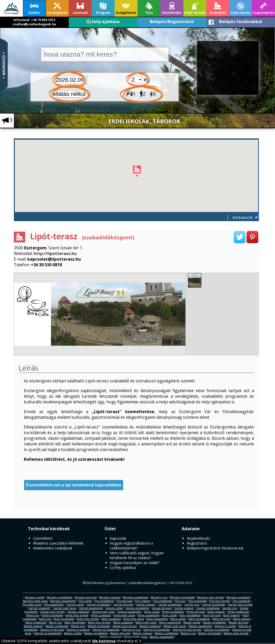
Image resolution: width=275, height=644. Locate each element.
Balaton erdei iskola (136, 637)
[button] (137, 172)
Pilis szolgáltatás (163, 601)
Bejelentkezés (198, 538)
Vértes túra (33, 615)
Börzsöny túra (159, 597)
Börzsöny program (110, 597)
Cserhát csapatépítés (91, 608)
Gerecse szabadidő (78, 612)
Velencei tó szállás (225, 626)
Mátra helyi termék (99, 622)
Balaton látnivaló (120, 633)
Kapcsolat (118, 538)
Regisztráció (197, 543)
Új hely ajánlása (103, 22)
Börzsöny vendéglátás (60, 597)
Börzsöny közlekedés (182, 597)
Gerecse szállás (114, 608)
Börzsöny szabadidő (238, 597)
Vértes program (216, 612)
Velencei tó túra (131, 630)
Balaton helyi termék (236, 633)
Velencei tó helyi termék (187, 630)
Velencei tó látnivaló (52, 630)
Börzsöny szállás (35, 597)
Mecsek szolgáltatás (57, 626)
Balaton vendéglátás (96, 633)
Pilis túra (180, 601)
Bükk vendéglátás (190, 615)
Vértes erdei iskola (124, 615)
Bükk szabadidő (111, 619)
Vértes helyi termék (77, 615)
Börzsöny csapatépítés (63, 601)
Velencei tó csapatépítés (48, 633)
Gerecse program (184, 608)
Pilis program (143, 601)
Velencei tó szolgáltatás (106, 630)
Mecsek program (33, 626)
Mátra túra (55, 622)
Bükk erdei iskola (134, 619)
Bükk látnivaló (212, 615)
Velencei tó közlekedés (157, 630)
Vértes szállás (152, 612)
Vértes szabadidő (101, 615)
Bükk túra (45, 619)
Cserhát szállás (75, 605)
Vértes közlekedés (52, 615)
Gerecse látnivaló (162, 608)
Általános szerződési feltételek (58, 543)
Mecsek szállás (192, 622)
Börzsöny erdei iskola (35, 601)
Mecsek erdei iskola (175, 626)
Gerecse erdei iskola (103, 612)
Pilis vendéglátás (104, 601)
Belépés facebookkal (241, 22)
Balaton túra (188, 633)
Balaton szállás (73, 633)
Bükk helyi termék (88, 619)
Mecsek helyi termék (125, 626)
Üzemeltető (43, 538)
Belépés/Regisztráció (172, 22)
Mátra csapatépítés (170, 622)
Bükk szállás (170, 615)
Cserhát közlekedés (213, 605)
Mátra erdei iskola (146, 622)
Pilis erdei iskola (32, 605)
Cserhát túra (192, 605)
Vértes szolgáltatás (238, 612)
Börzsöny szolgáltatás (136, 597)
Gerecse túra (230, 608)
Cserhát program (146, 605)
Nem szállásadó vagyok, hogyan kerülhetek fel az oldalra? (137, 555)
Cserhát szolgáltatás (170, 605)
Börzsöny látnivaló (86, 597)
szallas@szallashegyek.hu (34, 24)
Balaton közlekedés (210, 633)
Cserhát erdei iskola (65, 608)
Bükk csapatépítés (157, 619)
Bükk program (232, 615)
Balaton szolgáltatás (167, 633)
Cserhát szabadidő (39, 608)
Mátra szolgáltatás (36, 622)
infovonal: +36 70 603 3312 (34, 20)
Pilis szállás (85, 601)
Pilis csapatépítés (54, 605)
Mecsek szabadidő (150, 626)
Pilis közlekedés (197, 601)
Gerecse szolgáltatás (208, 608)
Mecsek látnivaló (238, 622)
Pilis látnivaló (124, 601)
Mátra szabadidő (123, 622)
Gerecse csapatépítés (129, 612)
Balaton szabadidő (111, 637)
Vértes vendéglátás (173, 612)
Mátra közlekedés (75, 622)
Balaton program (143, 633)
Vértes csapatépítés (149, 615)
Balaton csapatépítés (162, 637)
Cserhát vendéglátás (98, 605)
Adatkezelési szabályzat (53, 548)
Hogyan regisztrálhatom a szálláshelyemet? (131, 546)
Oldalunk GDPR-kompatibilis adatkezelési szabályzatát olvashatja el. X (71, 641)
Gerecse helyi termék (52, 612)
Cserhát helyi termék (240, 605)
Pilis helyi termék (220, 601)
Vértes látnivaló (196, 612)
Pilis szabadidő (242, 601)
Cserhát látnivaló (123, 605)
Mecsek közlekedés (99, 626)
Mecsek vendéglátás (214, 622)
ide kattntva (104, 641)
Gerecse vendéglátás (137, 608)
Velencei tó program (78, 630)
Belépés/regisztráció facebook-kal (215, 548)
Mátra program (242, 619)
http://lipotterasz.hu (55, 253)
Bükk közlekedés (64, 619)
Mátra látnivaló (221, 619)
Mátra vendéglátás (199, 619)
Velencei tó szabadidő (217, 630)
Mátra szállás (178, 619)
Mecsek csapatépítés (200, 626)
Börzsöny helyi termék (211, 597)
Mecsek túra (78, 626)
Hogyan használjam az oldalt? (135, 563)
